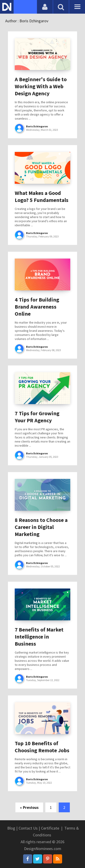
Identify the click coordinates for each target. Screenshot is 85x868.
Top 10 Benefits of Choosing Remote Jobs (42, 747)
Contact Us (28, 828)
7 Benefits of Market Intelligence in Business (39, 637)
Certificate (50, 828)
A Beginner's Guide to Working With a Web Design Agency (41, 86)
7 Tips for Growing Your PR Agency (37, 417)
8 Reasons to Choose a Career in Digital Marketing (41, 527)
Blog (11, 828)
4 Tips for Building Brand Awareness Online (37, 307)
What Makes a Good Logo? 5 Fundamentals (42, 196)
